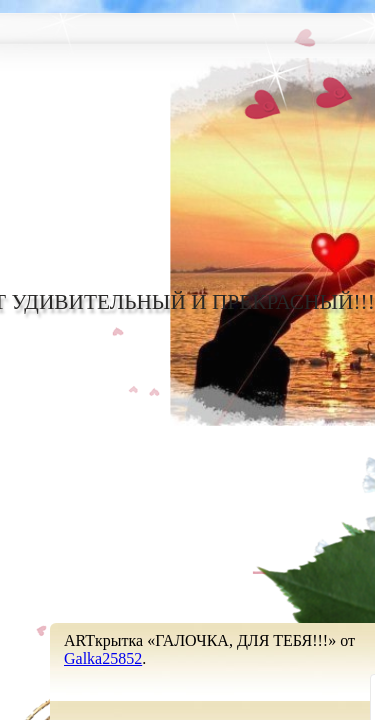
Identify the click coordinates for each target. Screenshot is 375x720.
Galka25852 (103, 658)
